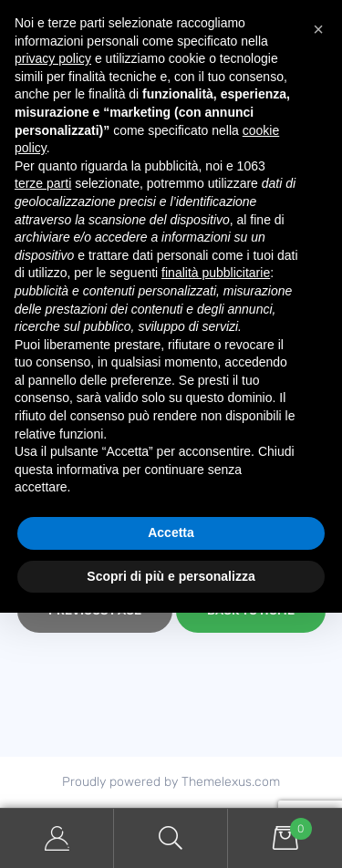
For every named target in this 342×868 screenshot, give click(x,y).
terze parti (43, 183)
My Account (57, 838)
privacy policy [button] (53, 58)
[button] (318, 29)
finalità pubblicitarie (216, 273)
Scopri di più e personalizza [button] (171, 576)
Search (171, 838)
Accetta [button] (171, 532)
